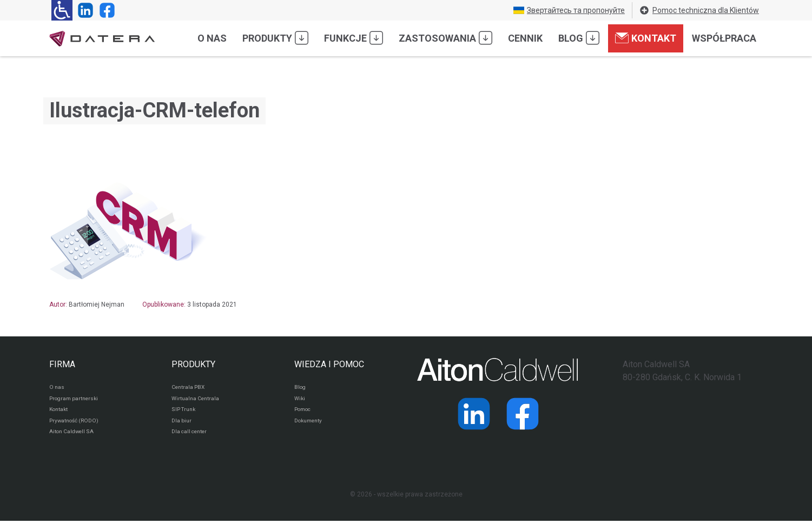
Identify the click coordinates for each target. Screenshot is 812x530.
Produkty (275, 38)
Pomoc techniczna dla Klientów (699, 10)
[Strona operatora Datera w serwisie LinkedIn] (83, 10)
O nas (212, 38)
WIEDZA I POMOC (329, 364)
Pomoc (305, 414)
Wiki (301, 401)
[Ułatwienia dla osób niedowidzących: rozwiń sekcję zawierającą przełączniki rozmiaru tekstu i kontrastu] (62, 10)
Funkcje (354, 38)
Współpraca (724, 38)
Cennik (525, 38)
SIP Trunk (185, 414)
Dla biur (183, 427)
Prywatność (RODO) (78, 427)
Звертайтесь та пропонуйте (569, 10)
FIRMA (62, 364)
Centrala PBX (191, 388)
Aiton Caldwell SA (75, 440)
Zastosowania (445, 38)
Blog (579, 38)
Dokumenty (311, 427)
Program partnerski (78, 401)
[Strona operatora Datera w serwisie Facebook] (105, 10)
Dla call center (193, 440)
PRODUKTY (193, 364)
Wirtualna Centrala (199, 401)
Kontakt (646, 38)
